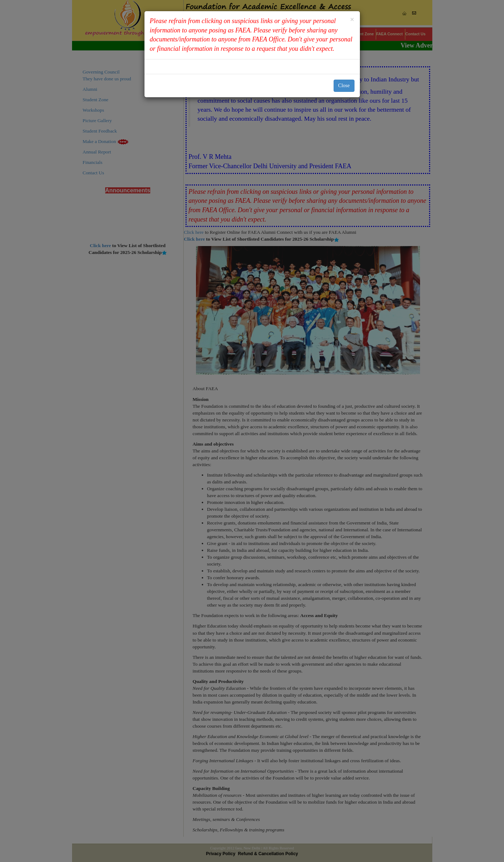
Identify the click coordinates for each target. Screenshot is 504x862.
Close (344, 86)
